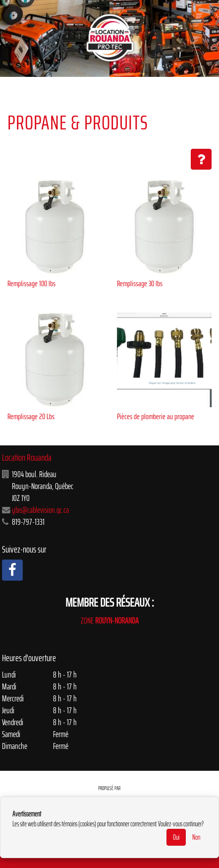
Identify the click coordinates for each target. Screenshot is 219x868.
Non (196, 837)
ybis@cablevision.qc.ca (40, 510)
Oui (176, 837)
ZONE (110, 620)
